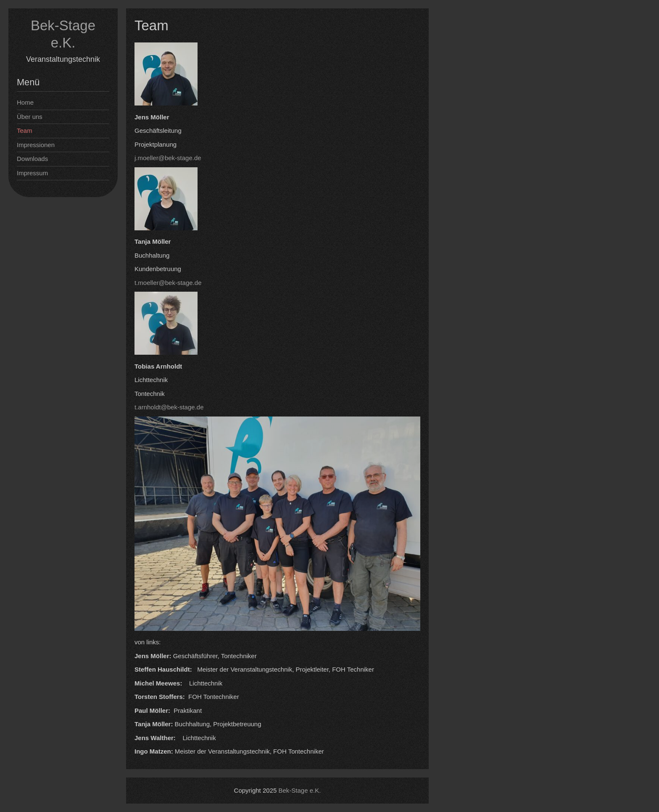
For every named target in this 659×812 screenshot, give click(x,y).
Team (25, 130)
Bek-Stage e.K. (300, 790)
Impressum (32, 173)
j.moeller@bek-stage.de (168, 158)
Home (25, 102)
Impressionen (36, 145)
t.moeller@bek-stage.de (168, 283)
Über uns (30, 117)
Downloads (32, 159)
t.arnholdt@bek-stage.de (169, 407)
